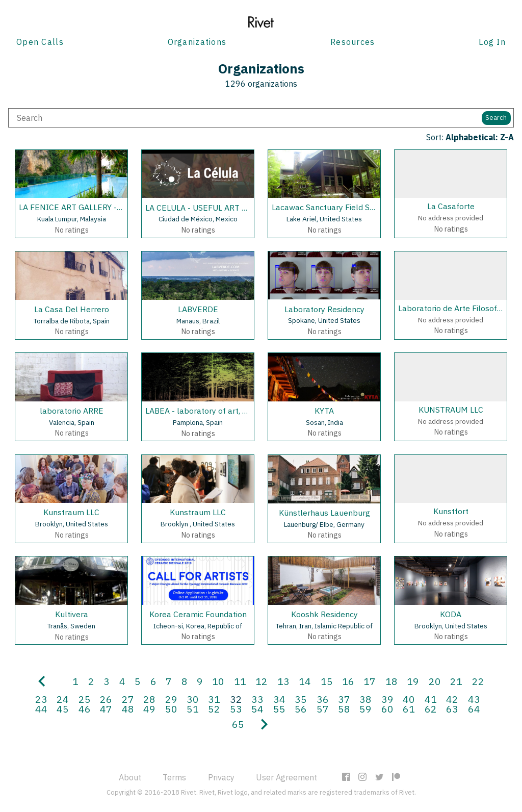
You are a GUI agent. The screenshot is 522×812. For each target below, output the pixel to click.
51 (193, 709)
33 (257, 699)
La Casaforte (451, 206)
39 (387, 699)
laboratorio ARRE (72, 411)
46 (85, 709)
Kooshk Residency (324, 614)
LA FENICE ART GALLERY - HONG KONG (93, 207)
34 (279, 699)
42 (452, 699)
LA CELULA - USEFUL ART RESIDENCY (216, 208)
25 (85, 699)
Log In (492, 42)
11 (240, 681)
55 (279, 709)
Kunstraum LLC (71, 512)
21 (456, 681)
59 (366, 709)
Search (496, 118)
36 (323, 699)
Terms (174, 777)
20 (435, 681)
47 (106, 709)
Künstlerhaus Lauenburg (324, 513)
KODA (451, 614)
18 (391, 681)
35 (301, 699)
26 (106, 699)
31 (214, 699)
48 (128, 709)
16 (348, 681)
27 (128, 699)
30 (193, 699)
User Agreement (286, 777)
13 (283, 681)
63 (452, 709)
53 (236, 709)
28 (149, 699)
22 (478, 681)
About (130, 777)
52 (214, 709)
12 (262, 681)
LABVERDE (198, 309)
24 (63, 699)
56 (301, 709)
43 (474, 699)
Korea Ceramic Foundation (198, 614)
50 (171, 709)
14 (305, 681)
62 (431, 709)
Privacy (221, 777)
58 (344, 709)
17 (370, 681)
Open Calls (40, 42)
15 (327, 681)
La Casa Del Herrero (72, 309)
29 (171, 699)
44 (41, 709)
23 (41, 699)
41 (431, 699)
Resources (353, 42)
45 (63, 709)
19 (413, 681)
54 (257, 709)
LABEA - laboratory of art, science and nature (229, 411)
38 (366, 699)
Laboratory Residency (324, 309)
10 (218, 681)
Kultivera (72, 614)
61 (409, 709)
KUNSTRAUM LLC (451, 410)
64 (474, 709)
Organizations (197, 42)
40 (409, 699)
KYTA (324, 411)
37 (344, 699)
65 (238, 724)
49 (149, 709)
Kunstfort (451, 511)
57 (323, 709)
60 (387, 709)
